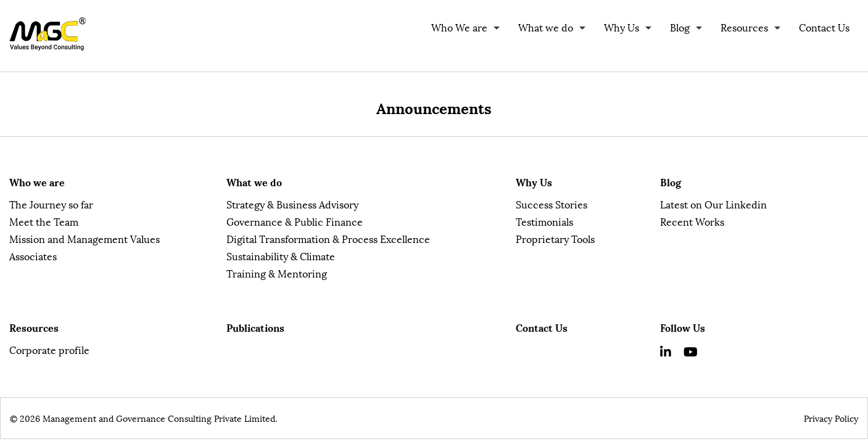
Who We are (459, 27)
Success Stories (552, 204)
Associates (33, 256)
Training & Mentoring (277, 273)
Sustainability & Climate (281, 256)
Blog (680, 27)
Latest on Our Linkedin (713, 204)
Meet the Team (44, 221)
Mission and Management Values (85, 238)
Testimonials (544, 221)
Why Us (622, 27)
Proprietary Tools (555, 238)
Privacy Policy (831, 418)
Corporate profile (49, 349)
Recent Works (692, 221)
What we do (546, 27)
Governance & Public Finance (295, 221)
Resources (744, 27)
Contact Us (824, 27)
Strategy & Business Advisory (292, 204)
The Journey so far (51, 204)
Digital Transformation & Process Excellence (328, 238)
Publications (255, 327)
